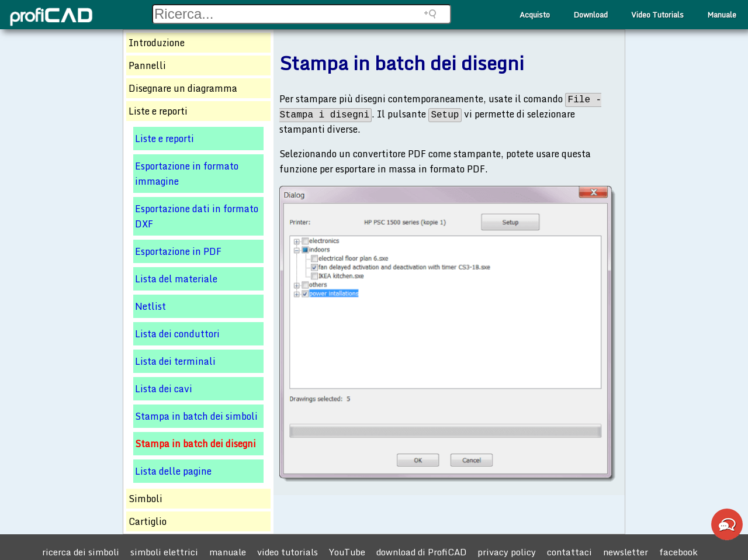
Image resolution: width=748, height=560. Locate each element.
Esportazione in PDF (178, 251)
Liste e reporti (165, 139)
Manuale (722, 15)
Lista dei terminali (175, 361)
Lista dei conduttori (177, 334)
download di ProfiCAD (421, 552)
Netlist (150, 306)
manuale (228, 552)
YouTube (347, 552)
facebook (678, 552)
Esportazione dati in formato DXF (197, 216)
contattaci (569, 552)
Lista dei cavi (164, 389)
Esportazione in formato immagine (187, 174)
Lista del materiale (176, 279)
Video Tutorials (657, 15)
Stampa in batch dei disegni (195, 444)
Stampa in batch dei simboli (196, 416)
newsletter (626, 552)
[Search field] (302, 14)
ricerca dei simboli (81, 552)
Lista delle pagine (173, 471)
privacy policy (507, 552)
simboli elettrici (164, 552)
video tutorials (288, 552)
